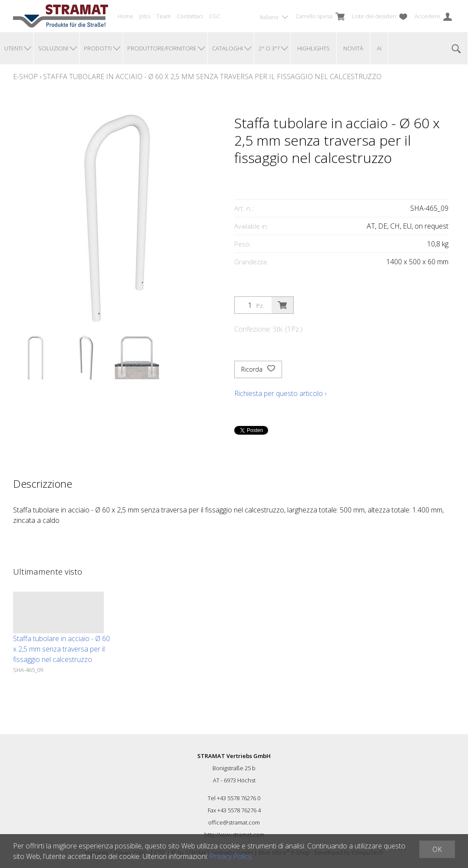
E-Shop (25, 76)
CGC (215, 16)
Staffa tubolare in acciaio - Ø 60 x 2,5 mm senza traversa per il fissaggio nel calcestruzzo (212, 76)
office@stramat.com (234, 822)
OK (437, 849)
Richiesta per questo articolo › (280, 393)
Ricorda (258, 369)
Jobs (145, 16)
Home (126, 16)
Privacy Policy (231, 856)
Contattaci (190, 16)
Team (164, 16)
